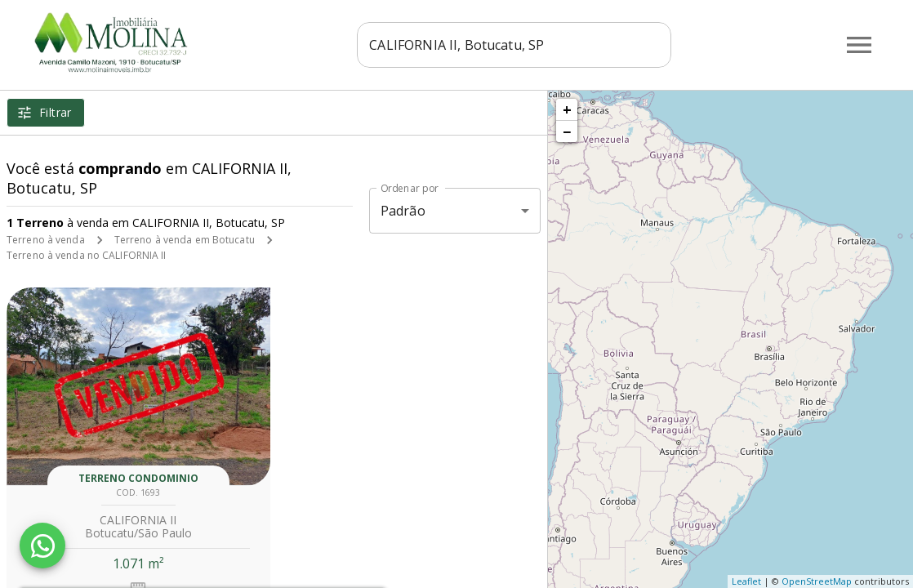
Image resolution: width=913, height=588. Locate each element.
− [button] (567, 131)
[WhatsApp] (42, 546)
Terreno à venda (46, 240)
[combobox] (514, 45)
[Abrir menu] (859, 45)
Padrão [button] (403, 211)
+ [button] (567, 109)
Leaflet (746, 581)
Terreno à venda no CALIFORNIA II (87, 255)
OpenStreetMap (817, 581)
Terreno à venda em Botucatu (185, 240)
